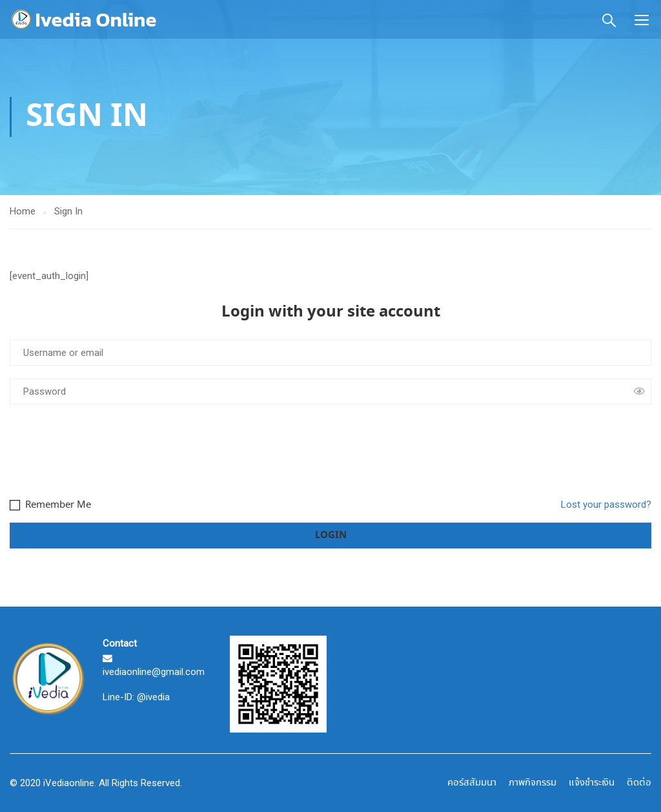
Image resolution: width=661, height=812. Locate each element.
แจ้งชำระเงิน (592, 783)
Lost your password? (606, 505)
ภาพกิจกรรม (533, 783)
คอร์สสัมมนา (472, 783)
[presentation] (108, 449)
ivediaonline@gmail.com (154, 672)
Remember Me (50, 505)
